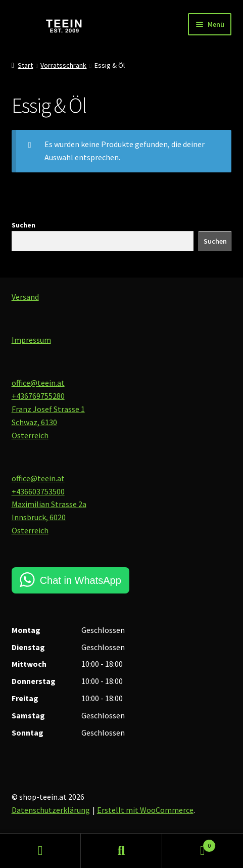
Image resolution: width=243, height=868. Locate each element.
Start (25, 65)
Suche (121, 851)
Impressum (31, 340)
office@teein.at (38, 383)
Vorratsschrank (63, 65)
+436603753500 (38, 491)
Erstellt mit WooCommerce (145, 810)
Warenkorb (189, 843)
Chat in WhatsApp (81, 580)
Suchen (23, 225)
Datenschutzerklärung (51, 810)
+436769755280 (38, 396)
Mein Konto (40, 851)
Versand (25, 297)
